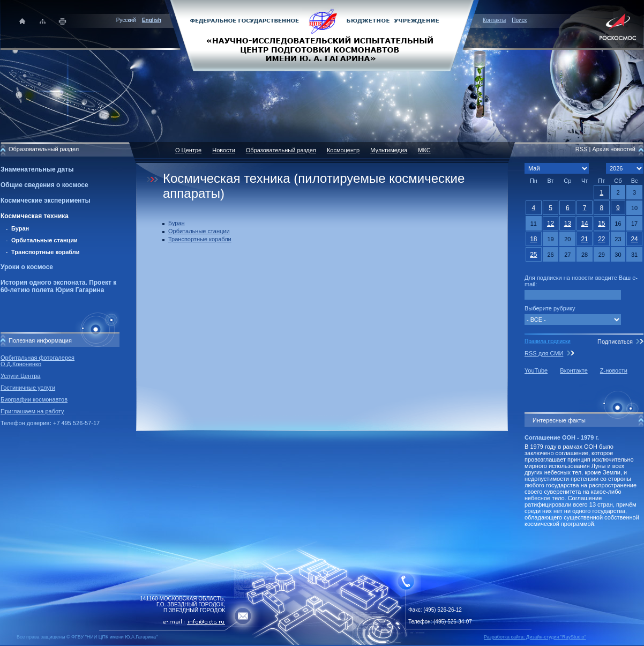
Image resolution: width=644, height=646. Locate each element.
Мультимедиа (389, 150)
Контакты (494, 20)
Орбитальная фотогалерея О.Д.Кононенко (38, 361)
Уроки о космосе (27, 267)
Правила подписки (548, 341)
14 (584, 224)
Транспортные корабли (46, 252)
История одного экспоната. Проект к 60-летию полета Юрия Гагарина (58, 286)
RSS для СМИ (544, 353)
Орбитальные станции (44, 240)
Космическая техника (35, 216)
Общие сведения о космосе (44, 185)
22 (601, 239)
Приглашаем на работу (32, 411)
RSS (582, 149)
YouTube (536, 370)
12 (551, 224)
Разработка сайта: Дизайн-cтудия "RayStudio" (535, 637)
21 (584, 239)
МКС (424, 150)
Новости (224, 150)
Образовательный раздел (281, 150)
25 (533, 255)
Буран (20, 228)
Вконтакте (574, 370)
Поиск (519, 20)
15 (601, 224)
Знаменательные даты (37, 169)
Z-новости (614, 370)
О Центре (188, 150)
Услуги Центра (21, 376)
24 (634, 239)
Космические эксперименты (46, 201)
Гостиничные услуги (28, 388)
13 (568, 224)
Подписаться (615, 341)
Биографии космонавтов (34, 399)
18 (533, 239)
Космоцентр (343, 150)
